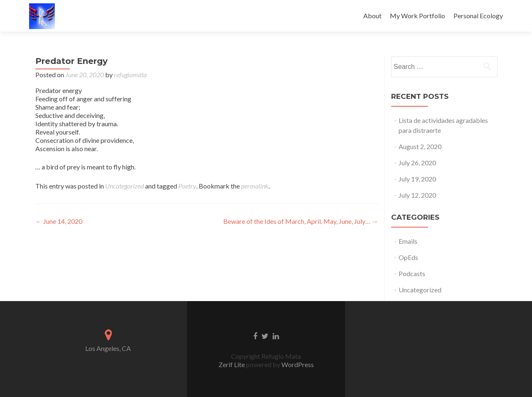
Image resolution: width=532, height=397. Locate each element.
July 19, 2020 (417, 179)
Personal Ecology (478, 16)
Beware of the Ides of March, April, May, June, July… (301, 221)
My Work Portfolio (417, 16)
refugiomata (130, 75)
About (372, 16)
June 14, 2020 (59, 221)
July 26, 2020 (417, 163)
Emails (408, 241)
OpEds (408, 257)
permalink (255, 186)
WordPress (297, 364)
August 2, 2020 (420, 146)
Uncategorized (124, 186)
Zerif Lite (232, 364)
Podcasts (412, 273)
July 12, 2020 (417, 195)
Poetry (187, 186)
